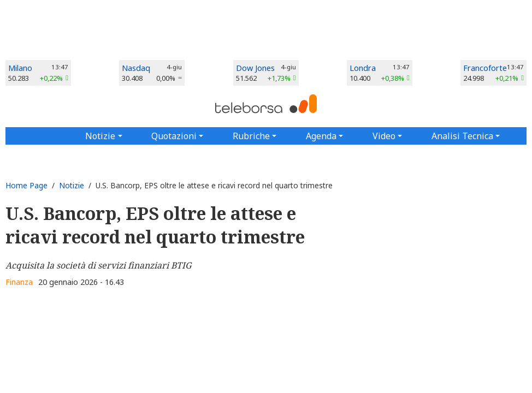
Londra (363, 68)
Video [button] (384, 136)
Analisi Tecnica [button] (462, 136)
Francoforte (485, 68)
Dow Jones (255, 68)
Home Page (26, 185)
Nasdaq (136, 68)
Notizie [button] (100, 136)
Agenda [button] (321, 136)
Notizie (72, 185)
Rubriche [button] (251, 136)
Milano (20, 68)
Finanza (19, 282)
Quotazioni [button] (174, 136)
